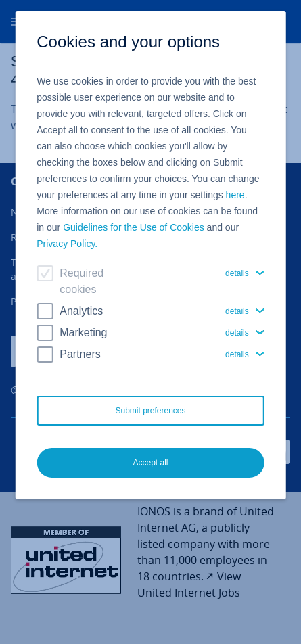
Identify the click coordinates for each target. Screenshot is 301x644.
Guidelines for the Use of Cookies (134, 227)
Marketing (83, 332)
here (235, 195)
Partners (80, 354)
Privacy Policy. (67, 244)
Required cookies (82, 281)
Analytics (81, 311)
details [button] (237, 273)
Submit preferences (150, 411)
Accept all (150, 463)
